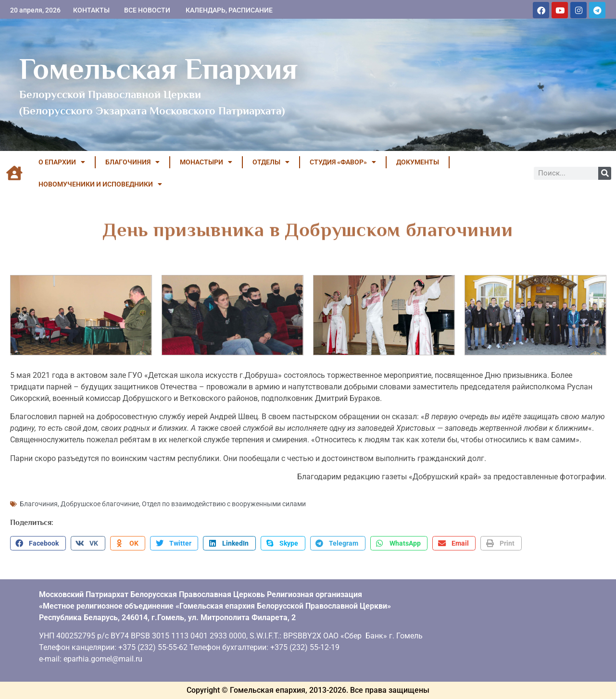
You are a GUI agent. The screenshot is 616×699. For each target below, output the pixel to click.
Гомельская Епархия (158, 69)
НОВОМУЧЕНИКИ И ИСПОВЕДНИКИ (100, 184)
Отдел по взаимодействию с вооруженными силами (224, 504)
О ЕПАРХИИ (62, 162)
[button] (38, 543)
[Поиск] (605, 173)
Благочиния (39, 504)
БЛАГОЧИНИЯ (132, 162)
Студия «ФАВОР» (343, 162)
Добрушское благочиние (100, 504)
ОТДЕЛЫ (271, 162)
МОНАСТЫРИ (206, 162)
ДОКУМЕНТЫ (418, 162)
